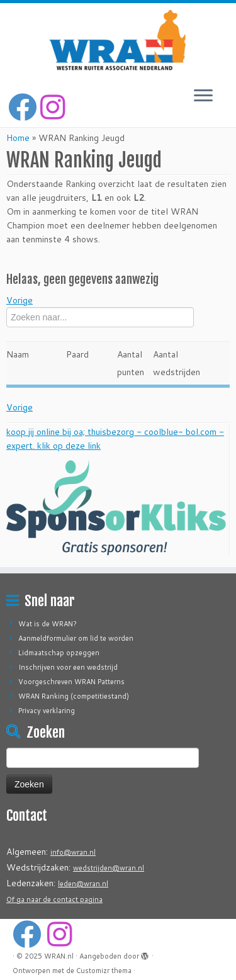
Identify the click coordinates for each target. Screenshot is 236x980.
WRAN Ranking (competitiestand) (74, 696)
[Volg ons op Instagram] (54, 107)
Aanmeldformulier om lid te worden (76, 638)
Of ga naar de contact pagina (54, 899)
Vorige (20, 300)
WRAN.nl (59, 956)
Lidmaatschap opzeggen (59, 653)
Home (18, 138)
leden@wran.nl (83, 884)
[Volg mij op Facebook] (24, 107)
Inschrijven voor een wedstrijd (68, 667)
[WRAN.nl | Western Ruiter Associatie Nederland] (118, 40)
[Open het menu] (203, 96)
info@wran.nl (73, 852)
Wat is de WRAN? (48, 624)
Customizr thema (104, 971)
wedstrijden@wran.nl (109, 868)
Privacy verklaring (47, 711)
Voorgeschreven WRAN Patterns (71, 682)
